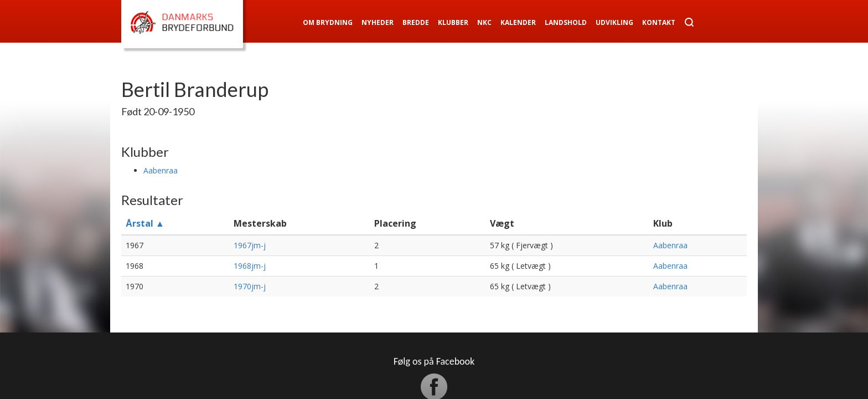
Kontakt (659, 22)
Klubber (453, 22)
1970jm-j (250, 286)
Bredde (416, 22)
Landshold (566, 22)
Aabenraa (161, 170)
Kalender (518, 22)
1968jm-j (250, 266)
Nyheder (378, 22)
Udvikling (614, 22)
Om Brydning (328, 22)
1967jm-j (250, 245)
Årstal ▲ (145, 223)
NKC (484, 22)
